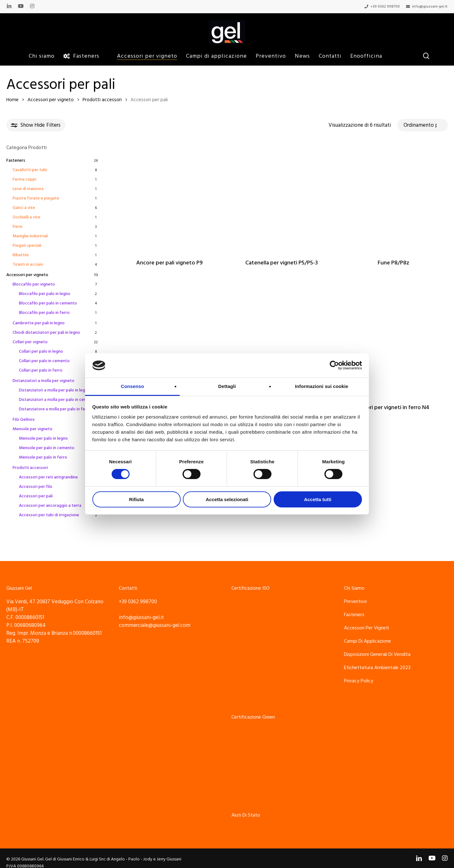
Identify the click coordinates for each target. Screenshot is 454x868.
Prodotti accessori (102, 100)
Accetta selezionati (227, 499)
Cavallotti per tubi (30, 170)
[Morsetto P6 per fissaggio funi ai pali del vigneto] (282, 343)
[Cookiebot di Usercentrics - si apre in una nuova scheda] (334, 365)
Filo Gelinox (24, 420)
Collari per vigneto (30, 342)
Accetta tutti (318, 499)
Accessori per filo (36, 487)
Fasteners (16, 160)
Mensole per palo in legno (43, 438)
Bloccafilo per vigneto (34, 284)
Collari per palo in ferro (41, 370)
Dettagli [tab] (227, 386)
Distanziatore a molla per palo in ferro (55, 409)
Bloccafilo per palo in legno (45, 294)
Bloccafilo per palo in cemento (48, 303)
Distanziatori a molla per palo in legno (54, 390)
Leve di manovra (28, 189)
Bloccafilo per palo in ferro (44, 313)
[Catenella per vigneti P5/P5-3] (282, 198)
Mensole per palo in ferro (43, 457)
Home (12, 100)
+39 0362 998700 (138, 594)
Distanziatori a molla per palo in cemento (58, 400)
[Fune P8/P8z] (393, 198)
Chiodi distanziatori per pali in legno (46, 333)
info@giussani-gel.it (141, 610)
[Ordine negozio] (422, 125)
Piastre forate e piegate (36, 198)
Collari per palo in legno (41, 351)
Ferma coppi (24, 179)
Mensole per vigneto (32, 429)
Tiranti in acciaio (28, 264)
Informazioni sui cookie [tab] (322, 386)
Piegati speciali (27, 246)
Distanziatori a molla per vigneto (44, 381)
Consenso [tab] (132, 386)
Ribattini (21, 255)
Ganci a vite (24, 208)
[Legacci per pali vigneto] (169, 343)
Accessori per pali (36, 496)
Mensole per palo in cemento (47, 448)
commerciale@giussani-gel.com (155, 618)
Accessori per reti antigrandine (48, 477)
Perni (17, 227)
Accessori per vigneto (51, 100)
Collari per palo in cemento (44, 361)
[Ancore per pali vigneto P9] (169, 198)
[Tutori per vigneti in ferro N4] (393, 343)
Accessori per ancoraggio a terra (50, 506)
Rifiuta (136, 499)
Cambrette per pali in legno (39, 323)
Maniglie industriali (30, 236)
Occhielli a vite (26, 217)
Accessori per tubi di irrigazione (49, 515)
